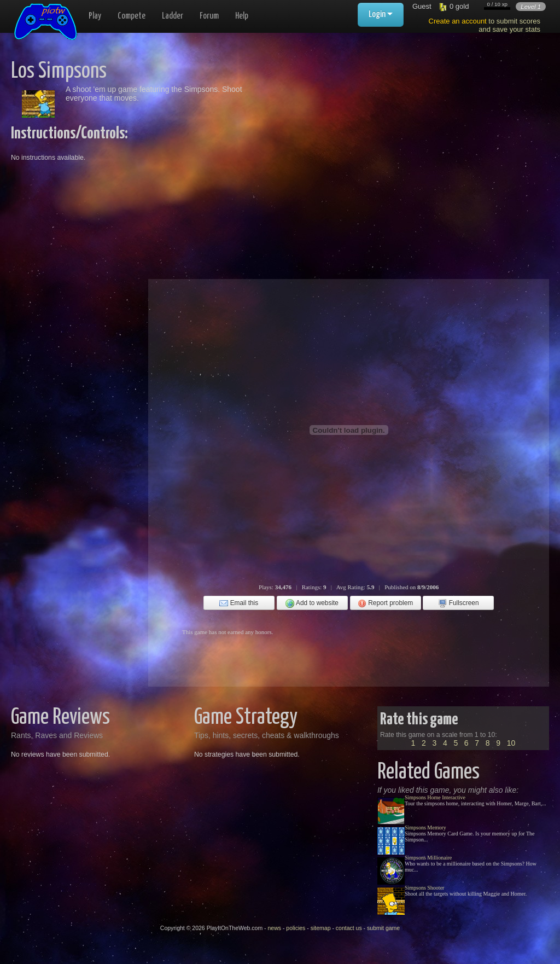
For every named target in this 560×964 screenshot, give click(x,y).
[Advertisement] (375, 137)
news (274, 928)
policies (296, 928)
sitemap (321, 928)
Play (95, 16)
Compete (132, 16)
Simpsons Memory (425, 827)
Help (242, 16)
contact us (349, 928)
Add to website (312, 603)
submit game (383, 928)
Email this (239, 603)
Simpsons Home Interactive (435, 797)
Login (381, 14)
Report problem (385, 603)
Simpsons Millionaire (428, 858)
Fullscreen (458, 603)
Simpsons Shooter (425, 888)
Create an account (458, 21)
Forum (209, 16)
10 (511, 743)
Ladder (173, 16)
